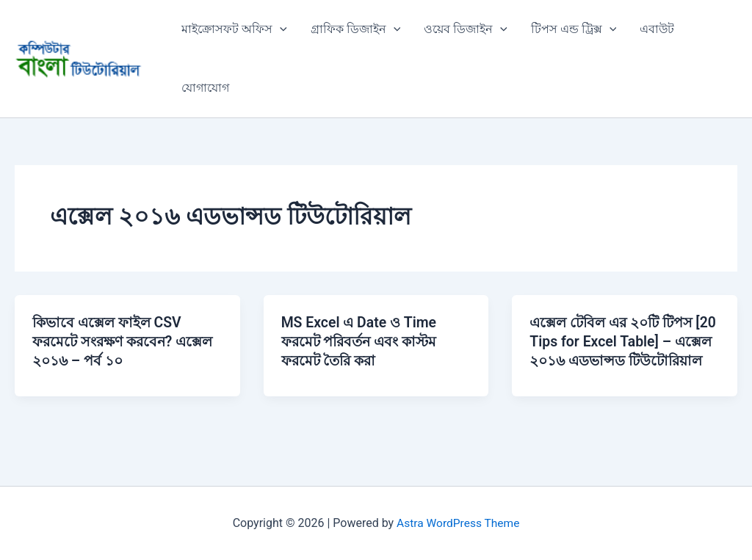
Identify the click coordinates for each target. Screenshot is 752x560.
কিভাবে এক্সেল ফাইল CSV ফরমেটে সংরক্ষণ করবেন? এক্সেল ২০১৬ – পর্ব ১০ (110, 341)
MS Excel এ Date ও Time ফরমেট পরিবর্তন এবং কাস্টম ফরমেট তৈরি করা (364, 341)
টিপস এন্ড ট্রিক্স (574, 29)
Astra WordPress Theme (458, 523)
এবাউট (657, 29)
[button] (280, 29)
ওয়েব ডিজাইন (466, 29)
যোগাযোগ (205, 88)
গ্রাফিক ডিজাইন (356, 29)
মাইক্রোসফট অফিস (234, 29)
